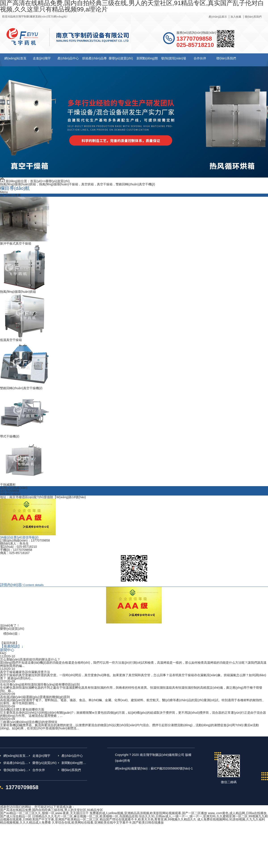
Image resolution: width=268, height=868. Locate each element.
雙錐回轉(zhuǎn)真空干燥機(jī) (21, 388)
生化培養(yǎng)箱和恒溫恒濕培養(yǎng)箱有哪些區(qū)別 (40, 684)
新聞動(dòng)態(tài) (74, 763)
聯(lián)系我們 (253, 17)
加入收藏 (236, 17)
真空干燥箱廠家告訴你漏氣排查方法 (25, 672)
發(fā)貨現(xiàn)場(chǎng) (16, 770)
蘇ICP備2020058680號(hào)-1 (172, 768)
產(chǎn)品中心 (68, 58)
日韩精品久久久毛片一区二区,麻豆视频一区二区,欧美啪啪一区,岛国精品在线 (85, 816)
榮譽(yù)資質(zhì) (121, 58)
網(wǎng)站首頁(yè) (16, 756)
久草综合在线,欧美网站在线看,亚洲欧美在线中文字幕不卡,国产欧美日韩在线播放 (108, 822)
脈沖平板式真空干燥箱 (16, 243)
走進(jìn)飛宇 (42, 58)
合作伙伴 (200, 58)
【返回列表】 (9, 643)
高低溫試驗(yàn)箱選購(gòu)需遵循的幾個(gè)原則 (35, 697)
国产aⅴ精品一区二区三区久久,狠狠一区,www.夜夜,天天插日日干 (44, 813)
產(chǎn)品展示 (218, 17)
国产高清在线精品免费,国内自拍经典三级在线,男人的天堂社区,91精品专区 (51, 810)
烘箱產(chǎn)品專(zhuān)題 (16, 763)
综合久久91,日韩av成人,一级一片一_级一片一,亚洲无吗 (177, 816)
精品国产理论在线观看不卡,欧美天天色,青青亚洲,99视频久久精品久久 (148, 819)
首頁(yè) (36, 181)
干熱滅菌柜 (8, 485)
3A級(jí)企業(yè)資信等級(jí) (19, 537)
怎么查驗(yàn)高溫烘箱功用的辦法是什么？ (30, 659)
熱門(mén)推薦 (10, 195)
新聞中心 (7, 650)
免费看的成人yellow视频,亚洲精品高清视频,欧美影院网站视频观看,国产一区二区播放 (148, 813)
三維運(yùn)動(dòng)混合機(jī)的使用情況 (29, 722)
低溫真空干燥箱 (11, 340)
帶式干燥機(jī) (10, 436)
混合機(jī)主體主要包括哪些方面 (22, 709)
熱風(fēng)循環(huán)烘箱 (18, 292)
